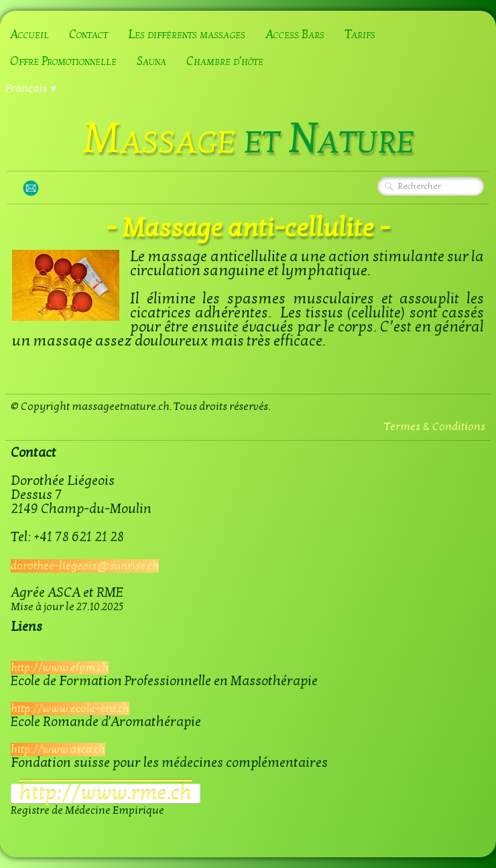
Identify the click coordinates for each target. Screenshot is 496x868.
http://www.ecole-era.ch (70, 709)
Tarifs (360, 34)
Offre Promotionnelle (63, 61)
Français (32, 88)
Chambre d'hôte (225, 61)
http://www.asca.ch (58, 749)
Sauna (151, 61)
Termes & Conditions (435, 427)
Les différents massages (187, 34)
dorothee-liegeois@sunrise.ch (85, 566)
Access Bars (295, 34)
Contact (88, 34)
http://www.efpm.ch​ (60, 668)
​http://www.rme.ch (106, 794)
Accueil (29, 34)
